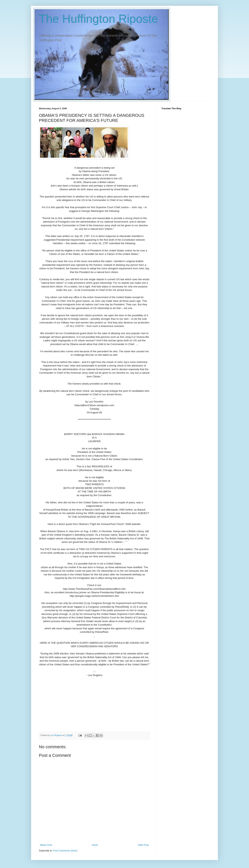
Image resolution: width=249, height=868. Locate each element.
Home (95, 845)
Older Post (143, 845)
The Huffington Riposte (99, 19)
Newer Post (46, 845)
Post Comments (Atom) (65, 851)
